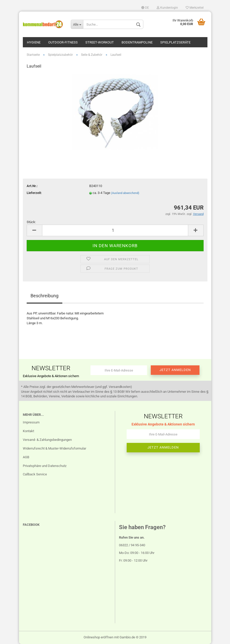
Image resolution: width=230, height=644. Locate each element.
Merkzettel (195, 8)
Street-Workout (100, 42)
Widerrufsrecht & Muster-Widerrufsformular (54, 448)
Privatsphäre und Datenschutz (45, 466)
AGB (26, 457)
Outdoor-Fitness (63, 42)
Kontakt (28, 431)
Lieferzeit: (34, 193)
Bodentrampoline (137, 42)
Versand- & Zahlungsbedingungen (47, 440)
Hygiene (34, 42)
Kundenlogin (167, 8)
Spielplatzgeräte (175, 42)
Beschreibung (44, 296)
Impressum (31, 422)
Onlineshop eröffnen (98, 637)
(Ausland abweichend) (125, 193)
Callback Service (35, 474)
